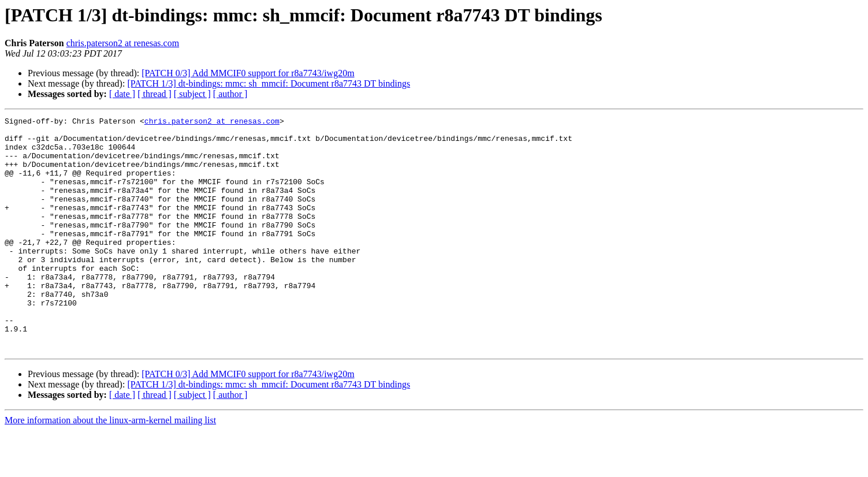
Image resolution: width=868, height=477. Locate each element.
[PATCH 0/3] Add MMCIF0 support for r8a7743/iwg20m (248, 73)
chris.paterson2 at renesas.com (123, 43)
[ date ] (122, 94)
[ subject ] (192, 94)
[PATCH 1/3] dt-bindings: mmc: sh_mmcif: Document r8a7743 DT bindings (269, 83)
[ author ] (230, 94)
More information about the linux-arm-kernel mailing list (110, 467)
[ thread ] (154, 94)
